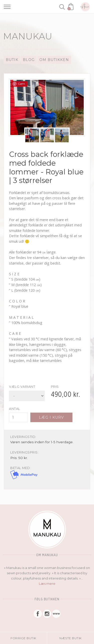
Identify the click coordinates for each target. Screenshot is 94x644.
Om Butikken (54, 60)
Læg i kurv (51, 417)
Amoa (85, 7)
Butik (12, 60)
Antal (15, 409)
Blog (29, 60)
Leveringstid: (23, 437)
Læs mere (47, 584)
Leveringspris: (24, 452)
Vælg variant (22, 387)
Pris (55, 387)
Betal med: (21, 468)
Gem (21, 84)
